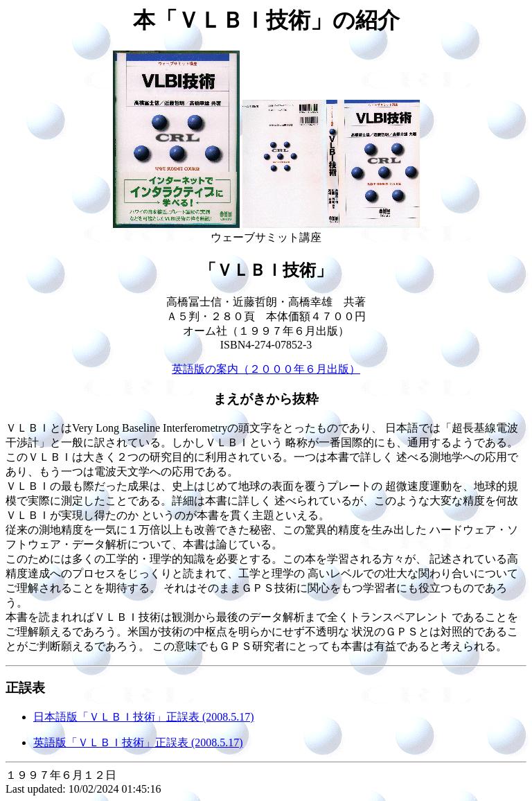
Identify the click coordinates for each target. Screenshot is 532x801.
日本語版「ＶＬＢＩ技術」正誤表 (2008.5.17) (144, 717)
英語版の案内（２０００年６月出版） (266, 369)
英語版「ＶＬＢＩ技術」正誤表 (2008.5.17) (138, 742)
